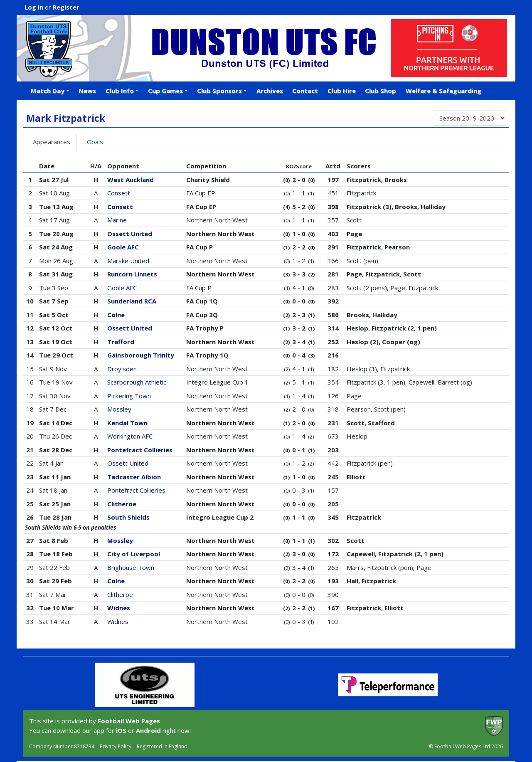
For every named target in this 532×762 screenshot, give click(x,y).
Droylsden (122, 369)
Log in (34, 7)
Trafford (121, 342)
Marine (117, 220)
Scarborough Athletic (137, 382)
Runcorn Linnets (132, 274)
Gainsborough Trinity (141, 355)
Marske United (128, 261)
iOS (121, 730)
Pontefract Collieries (140, 450)
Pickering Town (129, 396)
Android (148, 730)
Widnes (119, 608)
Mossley (119, 409)
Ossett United (130, 234)
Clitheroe (122, 504)
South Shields (128, 517)
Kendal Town (127, 423)
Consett (119, 193)
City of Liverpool (134, 554)
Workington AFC (130, 436)
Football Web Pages (129, 721)
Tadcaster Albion (134, 477)
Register (66, 7)
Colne (116, 315)
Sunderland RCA (132, 301)
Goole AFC (123, 247)
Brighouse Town (131, 567)
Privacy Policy (116, 746)
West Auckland (131, 180)
